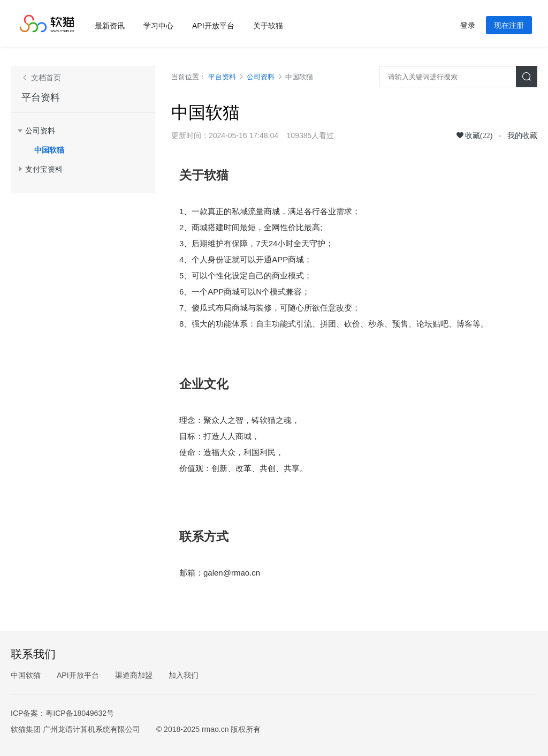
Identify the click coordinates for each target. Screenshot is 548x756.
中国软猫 (49, 150)
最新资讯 (110, 26)
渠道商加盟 (134, 675)
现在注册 (509, 25)
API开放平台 (213, 26)
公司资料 (261, 77)
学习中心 (158, 26)
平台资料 (41, 97)
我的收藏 (522, 135)
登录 (468, 25)
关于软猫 (268, 26)
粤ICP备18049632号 (80, 713)
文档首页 (45, 78)
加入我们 (184, 675)
